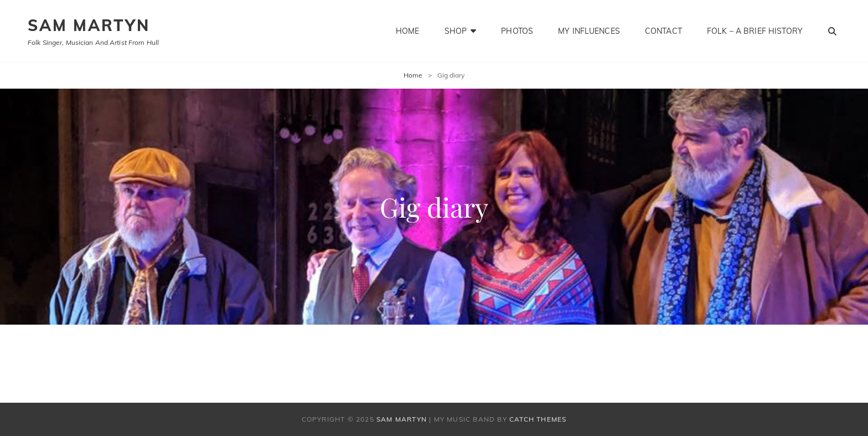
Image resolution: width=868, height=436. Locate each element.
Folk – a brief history (755, 31)
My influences (589, 31)
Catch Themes (538, 419)
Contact (663, 31)
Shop (456, 31)
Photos (517, 31)
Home (408, 31)
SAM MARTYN (89, 25)
